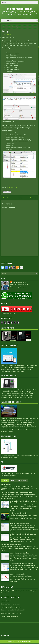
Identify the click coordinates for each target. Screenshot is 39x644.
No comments (6, 34)
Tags (13, 480)
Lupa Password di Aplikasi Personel (22, 564)
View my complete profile (18, 287)
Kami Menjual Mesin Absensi (10, 616)
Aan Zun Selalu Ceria (19, 282)
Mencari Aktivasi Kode (17, 574)
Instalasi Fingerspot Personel (20, 524)
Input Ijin (6, 31)
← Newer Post (5, 198)
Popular (5, 480)
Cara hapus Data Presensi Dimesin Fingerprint (16, 493)
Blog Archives (22, 480)
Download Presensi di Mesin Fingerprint (13, 610)
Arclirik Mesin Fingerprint (18, 513)
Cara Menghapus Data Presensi (10, 604)
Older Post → (34, 198)
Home (5, 27)
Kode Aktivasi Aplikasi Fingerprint (11, 607)
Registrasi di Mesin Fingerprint (11, 545)
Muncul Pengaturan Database (20, 553)
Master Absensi (6, 484)
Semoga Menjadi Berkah (20, 9)
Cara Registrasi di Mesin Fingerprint (12, 613)
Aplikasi (10, 27)
